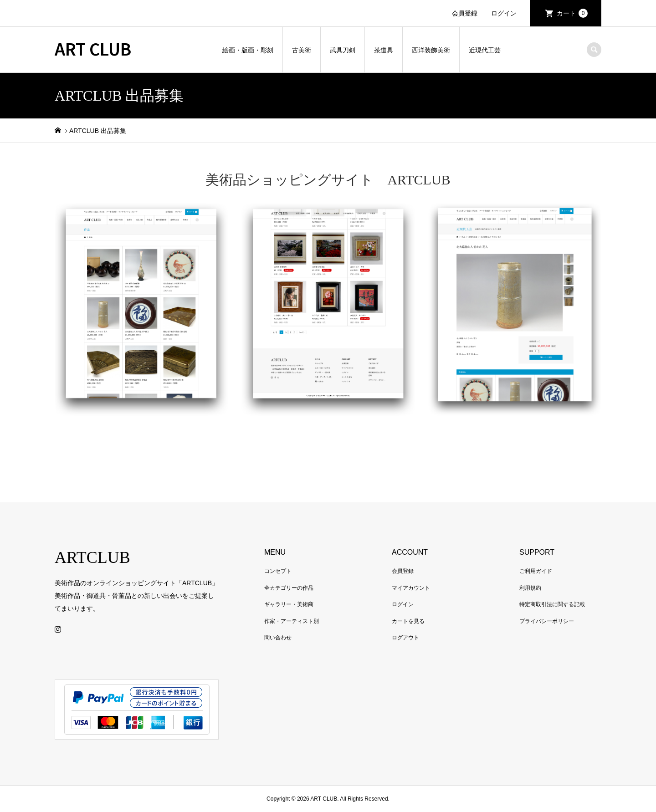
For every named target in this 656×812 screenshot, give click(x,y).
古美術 (302, 50)
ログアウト (405, 638)
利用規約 (530, 588)
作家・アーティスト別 (292, 621)
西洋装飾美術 (431, 50)
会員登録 (465, 13)
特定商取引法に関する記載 (552, 604)
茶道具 (384, 50)
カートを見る (408, 621)
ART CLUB (93, 48)
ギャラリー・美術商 (289, 604)
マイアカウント (411, 588)
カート (572, 13)
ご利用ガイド (536, 571)
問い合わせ (278, 638)
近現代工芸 (485, 50)
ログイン (504, 13)
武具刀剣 (343, 50)
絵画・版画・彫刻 (248, 50)
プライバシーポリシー (547, 621)
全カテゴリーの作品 (289, 588)
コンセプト (278, 571)
